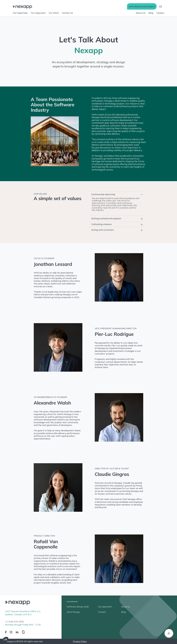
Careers (160, 13)
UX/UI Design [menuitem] (73, 612)
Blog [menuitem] (123, 612)
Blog (151, 13)
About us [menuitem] (126, 607)
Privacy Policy (80, 642)
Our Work (54, 13)
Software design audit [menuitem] (78, 607)
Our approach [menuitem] (105, 607)
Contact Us (67, 13)
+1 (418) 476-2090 (14, 622)
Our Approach (38, 13)
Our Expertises (20, 13)
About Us (141, 13)
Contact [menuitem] (102, 612)
